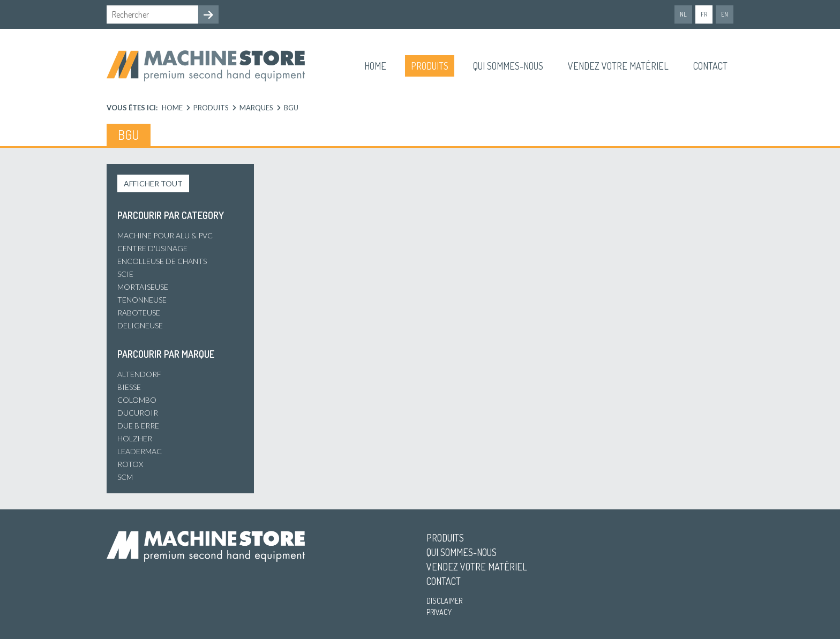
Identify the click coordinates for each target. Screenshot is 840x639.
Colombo (137, 400)
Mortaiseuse (143, 287)
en (725, 14)
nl (683, 14)
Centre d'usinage (152, 248)
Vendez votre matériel (618, 66)
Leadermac (140, 451)
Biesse (129, 387)
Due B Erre (138, 426)
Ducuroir (138, 413)
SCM (125, 477)
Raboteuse (139, 313)
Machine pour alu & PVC (165, 235)
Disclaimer (444, 601)
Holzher (135, 438)
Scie (125, 274)
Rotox (130, 464)
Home (375, 66)
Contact (710, 66)
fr (704, 14)
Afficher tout (153, 183)
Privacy (439, 612)
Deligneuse (140, 325)
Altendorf (139, 374)
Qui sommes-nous (508, 66)
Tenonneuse (142, 300)
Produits (430, 66)
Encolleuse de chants (162, 261)
